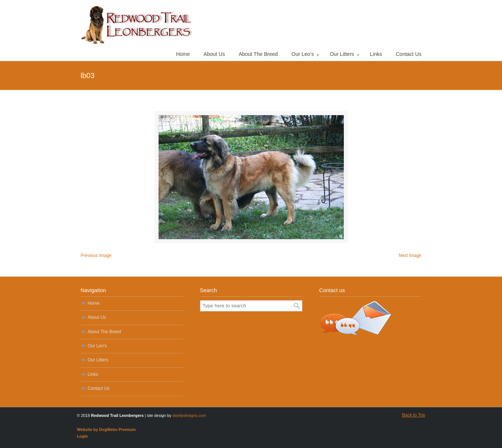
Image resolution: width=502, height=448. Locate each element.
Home (94, 303)
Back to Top (413, 415)
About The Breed (105, 332)
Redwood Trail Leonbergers (136, 24)
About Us (97, 317)
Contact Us (99, 388)
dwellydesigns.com (190, 415)
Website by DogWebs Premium (107, 429)
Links (93, 374)
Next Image (410, 255)
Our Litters (98, 360)
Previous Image (96, 255)
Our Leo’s (97, 346)
